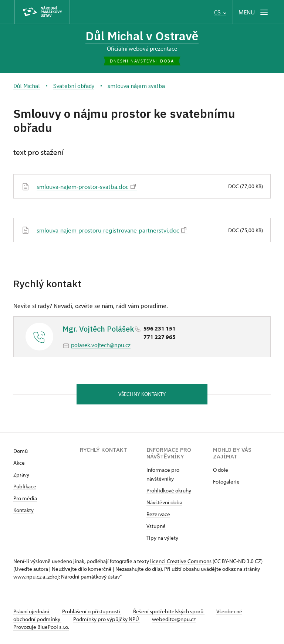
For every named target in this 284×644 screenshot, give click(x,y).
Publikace (25, 486)
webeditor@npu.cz (174, 619)
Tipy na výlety (162, 538)
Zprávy (21, 474)
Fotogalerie (226, 482)
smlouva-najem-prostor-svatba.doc (86, 186)
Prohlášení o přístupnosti (92, 611)
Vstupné (156, 526)
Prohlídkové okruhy (169, 490)
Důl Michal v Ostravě (142, 36)
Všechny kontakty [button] (142, 394)
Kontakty (23, 510)
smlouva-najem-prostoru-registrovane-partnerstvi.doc (111, 230)
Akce (19, 463)
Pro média (25, 498)
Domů (21, 451)
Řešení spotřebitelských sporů (169, 611)
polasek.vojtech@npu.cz (101, 345)
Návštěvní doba (164, 502)
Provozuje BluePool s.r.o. (41, 627)
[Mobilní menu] (254, 12)
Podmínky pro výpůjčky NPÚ (107, 619)
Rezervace (158, 514)
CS (220, 12)
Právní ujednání (32, 611)
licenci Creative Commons (181, 561)
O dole (221, 470)
